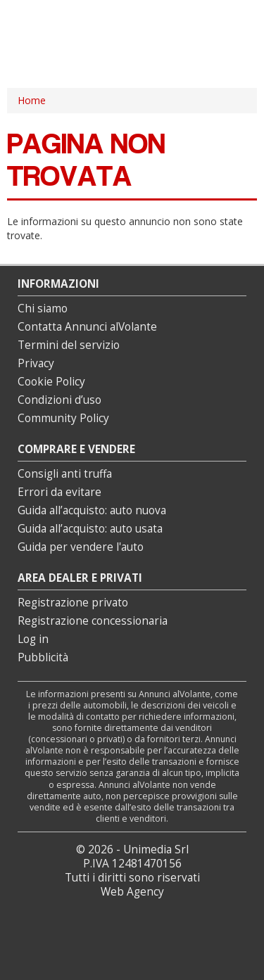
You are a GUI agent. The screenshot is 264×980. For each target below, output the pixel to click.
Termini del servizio (69, 345)
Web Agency (132, 892)
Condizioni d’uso (59, 400)
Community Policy (63, 418)
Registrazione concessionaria (93, 621)
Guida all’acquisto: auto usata (90, 529)
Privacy (36, 363)
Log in (33, 639)
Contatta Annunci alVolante (87, 327)
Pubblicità (43, 657)
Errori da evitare (59, 492)
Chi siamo (43, 308)
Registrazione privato (73, 603)
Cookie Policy (51, 382)
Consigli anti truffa (65, 474)
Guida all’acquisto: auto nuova (92, 510)
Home (32, 100)
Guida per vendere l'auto (81, 547)
